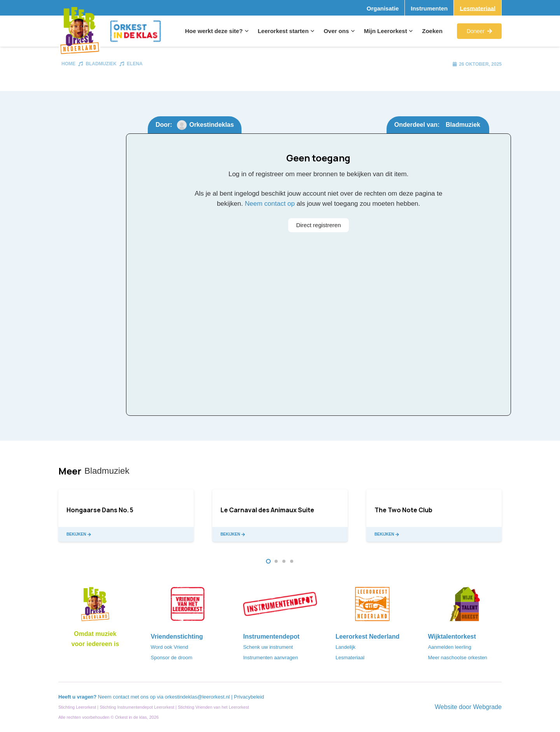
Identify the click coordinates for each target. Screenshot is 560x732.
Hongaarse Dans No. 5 (100, 510)
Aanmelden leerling (449, 647)
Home (68, 64)
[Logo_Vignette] (80, 31)
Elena (135, 64)
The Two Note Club (403, 510)
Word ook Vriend (170, 647)
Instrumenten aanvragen (270, 658)
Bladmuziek (101, 64)
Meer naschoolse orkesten (457, 658)
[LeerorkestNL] (373, 606)
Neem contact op (270, 204)
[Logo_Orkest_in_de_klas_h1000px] (136, 31)
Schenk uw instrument (268, 647)
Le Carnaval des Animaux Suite (267, 510)
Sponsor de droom (172, 658)
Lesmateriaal (350, 658)
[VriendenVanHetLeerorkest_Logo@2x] (188, 606)
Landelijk (346, 647)
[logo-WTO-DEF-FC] (465, 606)
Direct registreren (318, 225)
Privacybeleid (249, 697)
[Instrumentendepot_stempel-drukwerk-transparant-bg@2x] (280, 606)
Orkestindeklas (212, 125)
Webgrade (487, 707)
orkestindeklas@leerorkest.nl (197, 697)
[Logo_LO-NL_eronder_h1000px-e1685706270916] (95, 606)
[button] (246, 31)
